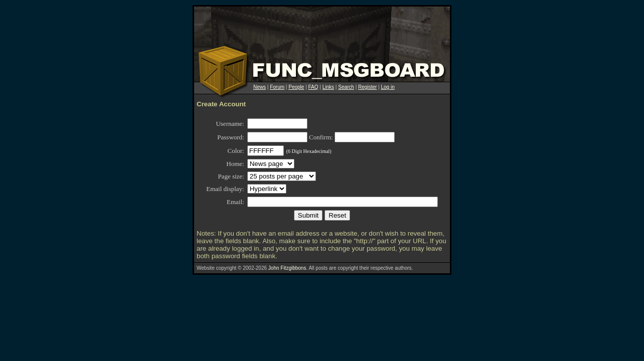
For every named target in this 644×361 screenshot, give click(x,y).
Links (328, 87)
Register (367, 87)
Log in (387, 87)
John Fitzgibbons (287, 268)
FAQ (313, 87)
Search (346, 87)
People (296, 87)
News (260, 87)
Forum (277, 87)
